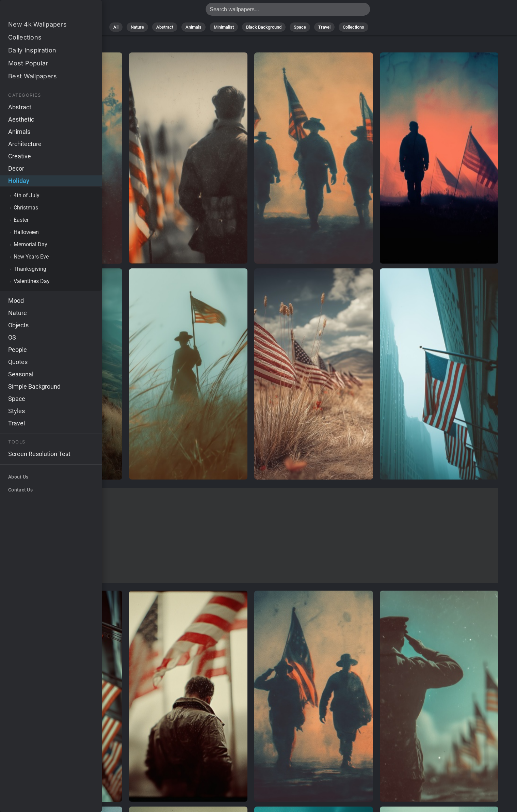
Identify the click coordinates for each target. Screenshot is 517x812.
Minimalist (224, 27)
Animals (193, 27)
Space (300, 27)
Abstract (165, 27)
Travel (324, 27)
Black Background (264, 27)
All (116, 27)
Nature (137, 27)
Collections (353, 27)
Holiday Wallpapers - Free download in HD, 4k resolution (41, 11)
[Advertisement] (251, 535)
